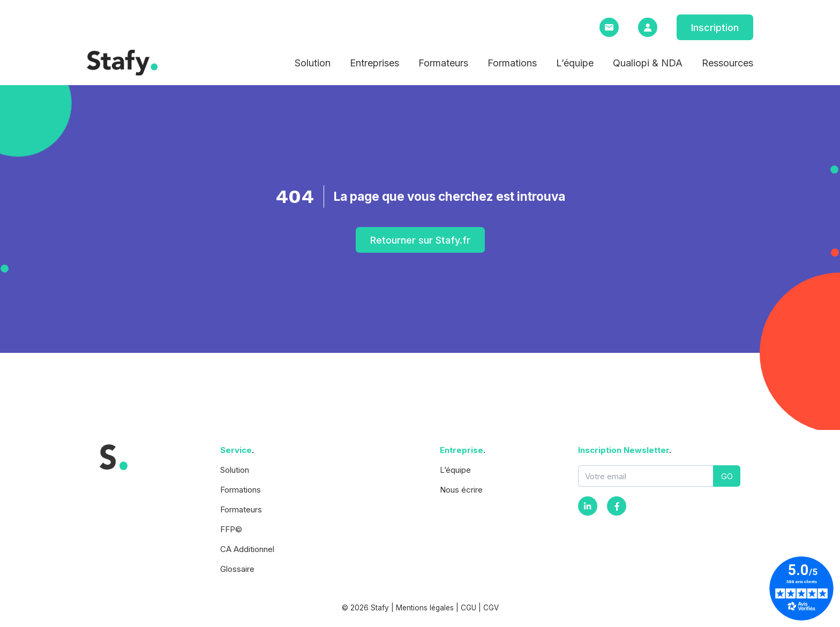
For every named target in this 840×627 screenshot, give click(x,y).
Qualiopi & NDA (648, 63)
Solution (313, 63)
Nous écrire (461, 490)
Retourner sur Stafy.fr (420, 240)
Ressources (727, 63)
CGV (491, 608)
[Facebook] (617, 506)
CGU (468, 608)
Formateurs (443, 63)
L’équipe (575, 63)
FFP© (231, 529)
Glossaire (237, 569)
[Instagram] (588, 506)
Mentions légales (425, 608)
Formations (512, 63)
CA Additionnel (247, 549)
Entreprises (374, 63)
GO (727, 476)
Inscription (715, 28)
